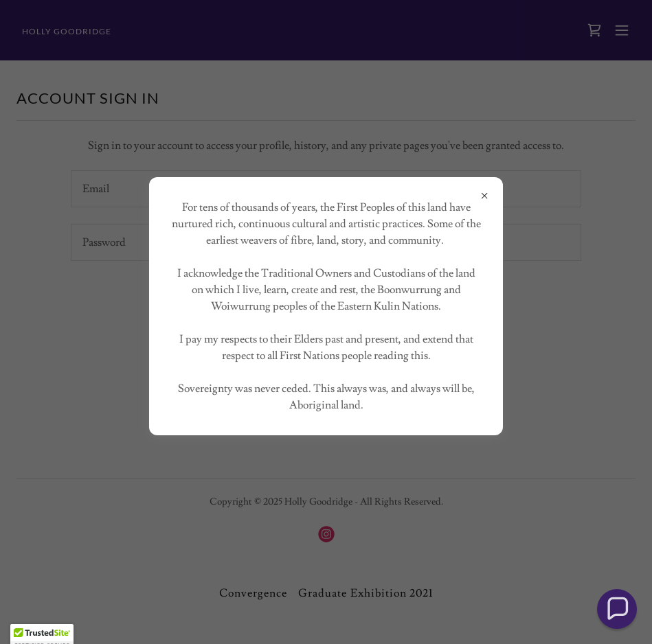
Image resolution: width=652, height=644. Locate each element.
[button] (617, 609)
